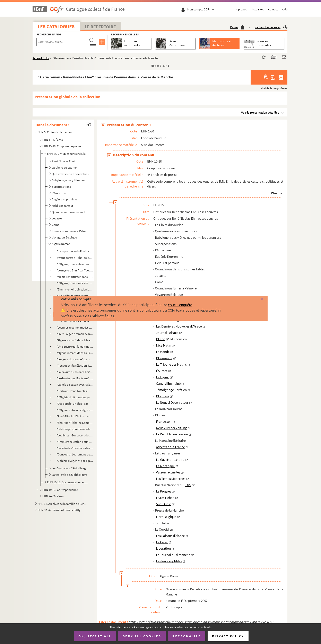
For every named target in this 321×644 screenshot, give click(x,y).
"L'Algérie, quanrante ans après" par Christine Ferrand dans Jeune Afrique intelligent (75, 283)
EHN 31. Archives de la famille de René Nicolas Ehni (63, 504)
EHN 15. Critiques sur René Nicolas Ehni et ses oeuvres (68, 154)
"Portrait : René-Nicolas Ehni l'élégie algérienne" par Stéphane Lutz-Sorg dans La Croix (75, 391)
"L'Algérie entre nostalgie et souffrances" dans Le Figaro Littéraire (75, 410)
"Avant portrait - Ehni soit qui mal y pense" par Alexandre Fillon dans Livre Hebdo (75, 258)
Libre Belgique (166, 517)
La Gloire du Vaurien (65, 168)
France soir (164, 421)
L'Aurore (162, 371)
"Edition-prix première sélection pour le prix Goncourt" (75, 429)
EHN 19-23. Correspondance (60, 490)
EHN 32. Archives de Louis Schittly (59, 510)
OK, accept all (95, 636)
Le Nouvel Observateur (172, 402)
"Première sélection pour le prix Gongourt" (75, 442)
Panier (237, 27)
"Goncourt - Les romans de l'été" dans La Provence (75, 454)
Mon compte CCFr (202, 9)
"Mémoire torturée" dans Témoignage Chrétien (75, 277)
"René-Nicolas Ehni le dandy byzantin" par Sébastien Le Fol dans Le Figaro (75, 416)
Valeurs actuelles (168, 472)
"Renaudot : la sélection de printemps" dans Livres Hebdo (75, 365)
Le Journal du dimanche (173, 555)
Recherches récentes (271, 27)
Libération (163, 548)
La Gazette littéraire (170, 460)
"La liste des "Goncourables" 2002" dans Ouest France (75, 448)
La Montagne (165, 466)
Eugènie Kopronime (64, 199)
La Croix (162, 542)
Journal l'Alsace (167, 333)
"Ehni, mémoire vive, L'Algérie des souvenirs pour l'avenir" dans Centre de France (75, 289)
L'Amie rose (59, 193)
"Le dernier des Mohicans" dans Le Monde (75, 378)
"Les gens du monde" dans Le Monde (75, 359)
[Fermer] (255, 299)
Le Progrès (164, 491)
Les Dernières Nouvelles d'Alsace (179, 326)
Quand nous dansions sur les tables (71, 212)
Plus (274, 193)
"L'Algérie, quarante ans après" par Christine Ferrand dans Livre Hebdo (75, 264)
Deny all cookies (142, 636)
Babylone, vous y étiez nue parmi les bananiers (71, 180)
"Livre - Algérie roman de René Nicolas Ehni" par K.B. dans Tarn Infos (75, 334)
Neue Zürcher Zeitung (171, 428)
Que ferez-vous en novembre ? (71, 174)
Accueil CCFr (41, 58)
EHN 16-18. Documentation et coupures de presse (68, 482)
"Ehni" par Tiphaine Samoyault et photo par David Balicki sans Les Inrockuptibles (75, 423)
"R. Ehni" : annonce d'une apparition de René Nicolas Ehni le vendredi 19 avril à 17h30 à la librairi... (75, 321)
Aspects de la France (170, 447)
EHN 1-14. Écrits (53, 140)
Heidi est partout (62, 206)
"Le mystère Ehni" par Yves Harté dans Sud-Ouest (75, 270)
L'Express (163, 396)
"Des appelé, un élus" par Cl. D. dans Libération (75, 404)
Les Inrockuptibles (169, 561)
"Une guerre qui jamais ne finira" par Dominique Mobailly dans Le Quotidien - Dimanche (75, 346)
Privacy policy (228, 636)
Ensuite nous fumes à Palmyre (71, 231)
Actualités (258, 9)
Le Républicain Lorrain (172, 434)
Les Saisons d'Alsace (170, 536)
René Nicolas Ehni (63, 161)
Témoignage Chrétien (171, 390)
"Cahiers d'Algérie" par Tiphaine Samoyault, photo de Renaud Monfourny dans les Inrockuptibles (75, 461)
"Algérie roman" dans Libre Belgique (75, 340)
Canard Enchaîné (168, 383)
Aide (285, 9)
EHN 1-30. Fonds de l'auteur (55, 132)
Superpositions (61, 187)
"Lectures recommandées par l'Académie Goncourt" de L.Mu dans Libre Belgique (75, 327)
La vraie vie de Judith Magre (70, 475)
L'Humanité (164, 358)
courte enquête (180, 305)
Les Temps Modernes (171, 479)
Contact (273, 9)
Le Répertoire (100, 27)
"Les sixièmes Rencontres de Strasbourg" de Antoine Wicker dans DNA (75, 296)
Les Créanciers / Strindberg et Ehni (71, 468)
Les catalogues (56, 27)
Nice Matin (164, 345)
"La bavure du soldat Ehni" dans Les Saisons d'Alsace (75, 372)
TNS (188, 485)
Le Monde (163, 352)
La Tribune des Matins (171, 364)
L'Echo (161, 339)
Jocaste (57, 218)
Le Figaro (163, 377)
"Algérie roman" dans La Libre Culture (75, 353)
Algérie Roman (61, 244)
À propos (241, 9)
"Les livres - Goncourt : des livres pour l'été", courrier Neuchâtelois (75, 435)
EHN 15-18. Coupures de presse (62, 146)
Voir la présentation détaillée (260, 112)
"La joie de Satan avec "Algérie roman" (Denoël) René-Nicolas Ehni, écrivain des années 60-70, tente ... (75, 385)
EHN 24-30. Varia (53, 496)
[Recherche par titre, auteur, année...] (62, 42)
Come (55, 225)
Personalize (187, 636)
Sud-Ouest (163, 504)
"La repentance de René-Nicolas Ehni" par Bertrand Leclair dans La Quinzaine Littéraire (75, 251)
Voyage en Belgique (64, 237)
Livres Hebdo (165, 498)
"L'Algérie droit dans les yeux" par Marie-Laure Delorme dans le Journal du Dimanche (75, 397)
